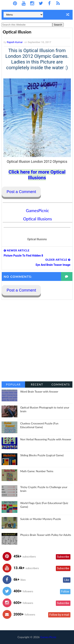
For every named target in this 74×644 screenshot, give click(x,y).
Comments (61, 384)
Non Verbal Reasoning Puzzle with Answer (46, 439)
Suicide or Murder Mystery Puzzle (41, 519)
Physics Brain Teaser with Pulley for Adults (46, 535)
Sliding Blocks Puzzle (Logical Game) (42, 455)
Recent (37, 384)
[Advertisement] (37, 341)
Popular (13, 384)
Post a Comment (21, 192)
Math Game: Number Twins (37, 471)
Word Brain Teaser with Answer (39, 391)
